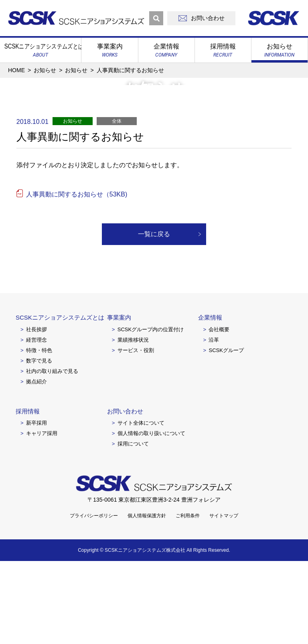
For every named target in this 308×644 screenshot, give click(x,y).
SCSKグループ (226, 433)
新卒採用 (36, 506)
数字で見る (39, 444)
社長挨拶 (36, 412)
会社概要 (219, 412)
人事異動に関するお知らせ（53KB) (77, 277)
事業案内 (119, 400)
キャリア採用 (42, 516)
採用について (133, 527)
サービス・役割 (136, 433)
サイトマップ (224, 599)
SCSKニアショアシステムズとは (60, 400)
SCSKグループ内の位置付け (151, 412)
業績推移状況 (133, 423)
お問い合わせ (125, 494)
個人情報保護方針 (147, 599)
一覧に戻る (154, 317)
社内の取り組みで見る (52, 454)
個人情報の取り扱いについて (151, 516)
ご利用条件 (188, 599)
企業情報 (210, 400)
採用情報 (28, 494)
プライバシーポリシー (94, 599)
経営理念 (36, 423)
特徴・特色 (39, 433)
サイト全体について (141, 506)
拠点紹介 (36, 465)
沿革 (214, 423)
